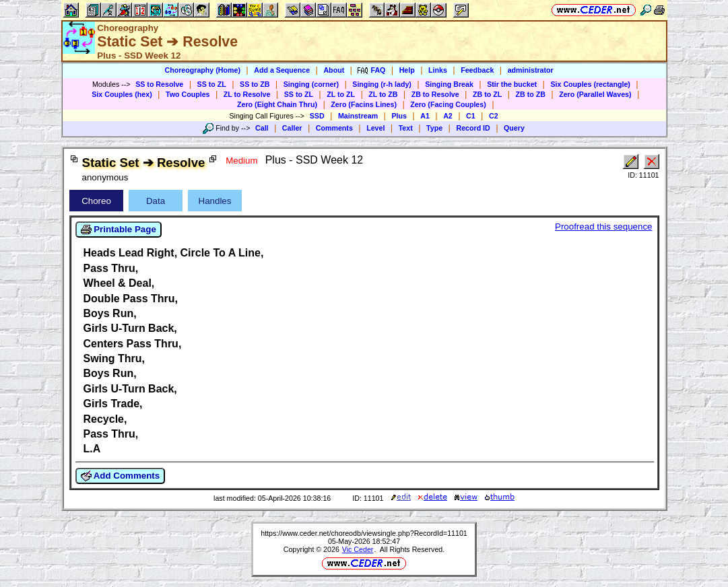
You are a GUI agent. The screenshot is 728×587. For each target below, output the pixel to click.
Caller (292, 128)
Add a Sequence (282, 70)
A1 (425, 116)
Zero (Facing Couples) (448, 104)
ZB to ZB (530, 94)
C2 (494, 116)
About (334, 70)
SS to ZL (212, 84)
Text (406, 128)
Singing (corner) (311, 84)
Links (438, 70)
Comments (334, 128)
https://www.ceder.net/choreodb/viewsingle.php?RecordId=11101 (364, 533)
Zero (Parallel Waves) (595, 94)
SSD (317, 116)
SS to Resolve (159, 84)
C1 (471, 116)
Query (514, 128)
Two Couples (188, 94)
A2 (448, 116)
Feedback (477, 70)
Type (434, 128)
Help (407, 70)
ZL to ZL (341, 94)
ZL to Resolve (247, 94)
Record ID (473, 128)
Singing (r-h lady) (382, 84)
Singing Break (449, 84)
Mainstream (358, 116)
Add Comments (121, 476)
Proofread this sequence (603, 227)
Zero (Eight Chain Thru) (277, 104)
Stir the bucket (512, 84)
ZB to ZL (487, 94)
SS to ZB (255, 84)
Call (262, 128)
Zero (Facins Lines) (364, 104)
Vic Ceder (358, 549)
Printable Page (119, 230)
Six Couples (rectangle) (590, 84)
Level (375, 128)
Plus (399, 116)
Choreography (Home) (202, 70)
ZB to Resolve (435, 94)
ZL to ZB (383, 94)
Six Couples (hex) (122, 94)
